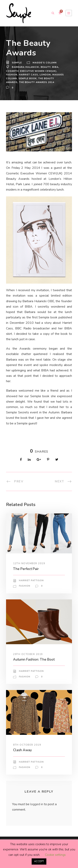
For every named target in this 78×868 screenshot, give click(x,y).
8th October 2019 (27, 756)
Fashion (12, 75)
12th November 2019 (29, 574)
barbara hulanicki (25, 67)
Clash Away (22, 761)
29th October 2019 (28, 665)
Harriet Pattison (31, 591)
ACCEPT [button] (39, 861)
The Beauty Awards (52, 78)
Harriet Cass (28, 75)
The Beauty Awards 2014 (23, 82)
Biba (55, 67)
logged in (37, 815)
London (45, 75)
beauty (45, 67)
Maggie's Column (45, 63)
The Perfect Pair (26, 580)
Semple (17, 63)
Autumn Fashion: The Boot (34, 670)
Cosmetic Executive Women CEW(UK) (31, 71)
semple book (27, 78)
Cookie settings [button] (55, 855)
